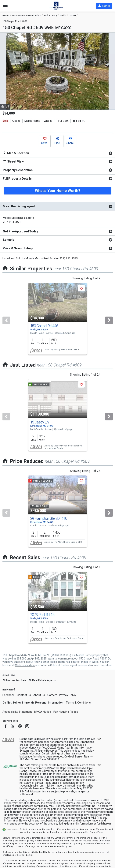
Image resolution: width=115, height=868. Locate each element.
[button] (104, 6)
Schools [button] (9, 240)
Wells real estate (25, 665)
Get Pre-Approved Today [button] (20, 231)
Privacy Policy (68, 695)
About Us (39, 695)
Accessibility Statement (17, 712)
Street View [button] (13, 162)
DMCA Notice (43, 712)
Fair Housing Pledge (66, 712)
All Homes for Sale (14, 680)
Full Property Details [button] (17, 179)
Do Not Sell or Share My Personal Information (33, 703)
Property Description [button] (18, 170)
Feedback (8, 695)
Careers (52, 695)
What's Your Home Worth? (58, 191)
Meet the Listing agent (19, 206)
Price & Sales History (18, 248)
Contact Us (24, 695)
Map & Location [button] (16, 153)
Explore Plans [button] (96, 832)
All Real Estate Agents (42, 680)
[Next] (109, 320)
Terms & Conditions (78, 703)
